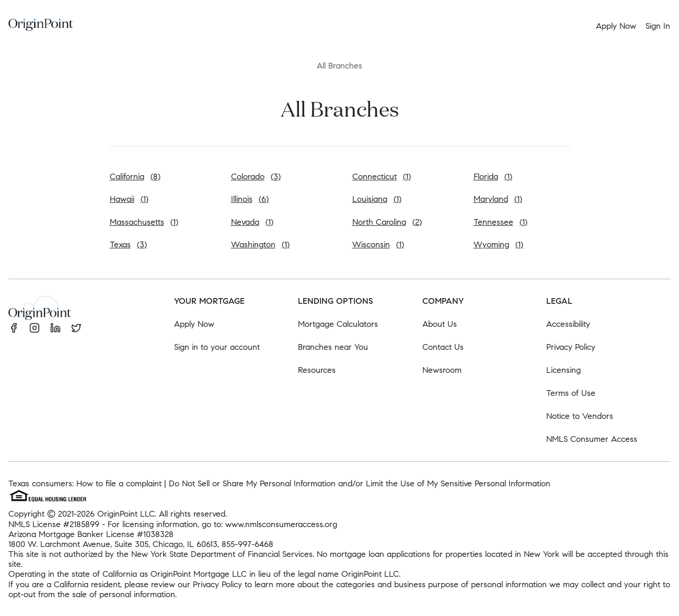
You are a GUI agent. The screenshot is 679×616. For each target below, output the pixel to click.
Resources (317, 370)
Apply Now (194, 324)
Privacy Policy (571, 347)
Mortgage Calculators (338, 324)
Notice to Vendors (580, 416)
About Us (440, 324)
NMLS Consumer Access (592, 439)
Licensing (563, 370)
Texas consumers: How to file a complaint (85, 483)
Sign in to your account (217, 347)
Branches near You (333, 347)
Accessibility (568, 324)
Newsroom (442, 370)
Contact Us (443, 347)
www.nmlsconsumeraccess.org (281, 524)
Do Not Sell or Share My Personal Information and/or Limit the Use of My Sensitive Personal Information (360, 483)
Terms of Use (571, 393)
